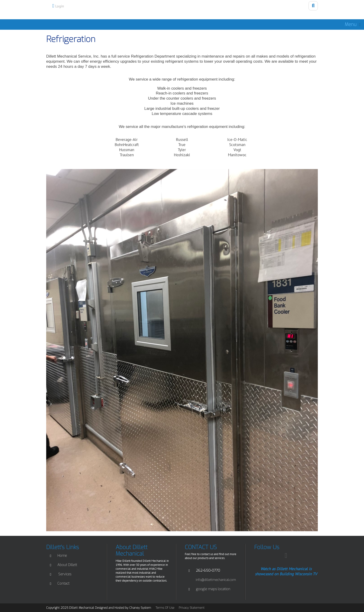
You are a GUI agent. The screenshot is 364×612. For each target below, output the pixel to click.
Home (62, 556)
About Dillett (67, 565)
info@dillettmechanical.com (216, 580)
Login (60, 6)
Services (65, 574)
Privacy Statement (192, 608)
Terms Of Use (165, 608)
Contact (63, 583)
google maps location (213, 589)
